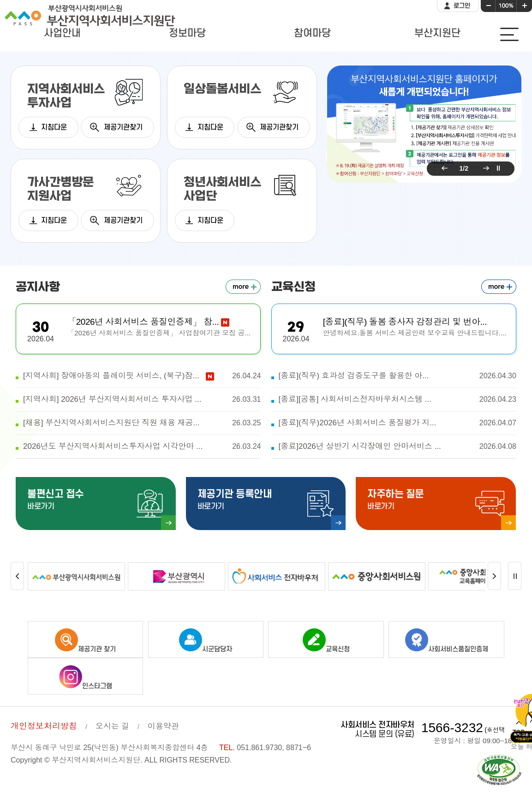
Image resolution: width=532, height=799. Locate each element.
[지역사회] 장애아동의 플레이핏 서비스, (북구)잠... (142, 376)
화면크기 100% (506, 6)
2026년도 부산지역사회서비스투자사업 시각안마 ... (142, 447)
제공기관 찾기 (85, 641)
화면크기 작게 (488, 6)
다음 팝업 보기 (484, 168)
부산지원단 (437, 33)
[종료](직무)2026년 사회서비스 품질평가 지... (397, 423)
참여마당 (312, 33)
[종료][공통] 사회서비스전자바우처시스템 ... (397, 399)
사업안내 (62, 33)
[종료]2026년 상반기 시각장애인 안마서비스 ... (397, 447)
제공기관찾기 (123, 127)
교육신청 (326, 641)
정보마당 (187, 33)
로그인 (462, 6)
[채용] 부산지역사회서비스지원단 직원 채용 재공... (142, 423)
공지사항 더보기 (243, 287)
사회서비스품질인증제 (447, 641)
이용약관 (163, 726)
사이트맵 (509, 35)
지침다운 (54, 127)
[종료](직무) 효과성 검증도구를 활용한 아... (397, 376)
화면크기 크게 (525, 6)
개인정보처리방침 (44, 726)
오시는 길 (112, 726)
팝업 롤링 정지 (498, 168)
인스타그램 (86, 678)
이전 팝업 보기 (443, 168)
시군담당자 (206, 641)
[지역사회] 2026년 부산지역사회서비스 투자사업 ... (142, 399)
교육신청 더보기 (499, 287)
